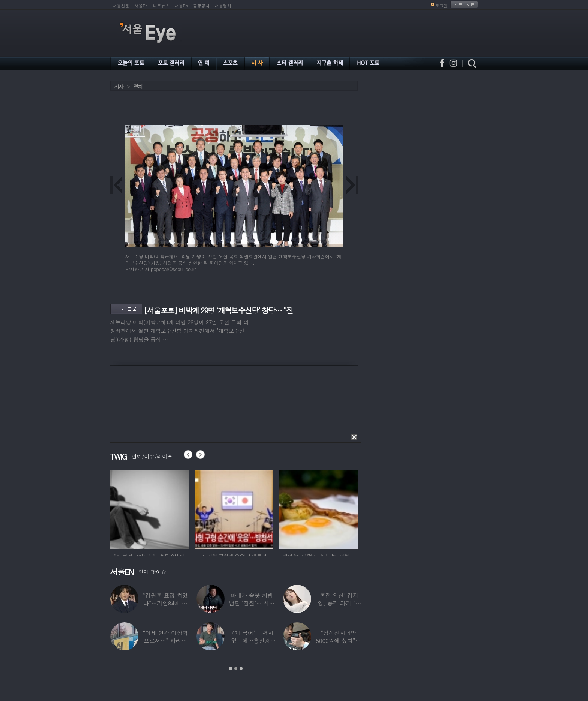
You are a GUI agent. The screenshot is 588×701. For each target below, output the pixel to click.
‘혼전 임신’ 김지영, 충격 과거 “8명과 (338, 603)
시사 (119, 86)
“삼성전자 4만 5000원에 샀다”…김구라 (338, 640)
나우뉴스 (161, 6)
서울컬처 (223, 6)
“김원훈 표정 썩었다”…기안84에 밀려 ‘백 (165, 603)
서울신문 (121, 6)
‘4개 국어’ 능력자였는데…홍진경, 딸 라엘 (252, 640)
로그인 (442, 6)
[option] (150, 509)
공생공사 (201, 6)
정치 (138, 86)
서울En (181, 6)
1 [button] (231, 668)
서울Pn (141, 6)
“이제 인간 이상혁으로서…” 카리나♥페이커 (165, 640)
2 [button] (236, 668)
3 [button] (241, 668)
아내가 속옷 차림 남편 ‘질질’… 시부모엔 (252, 603)
